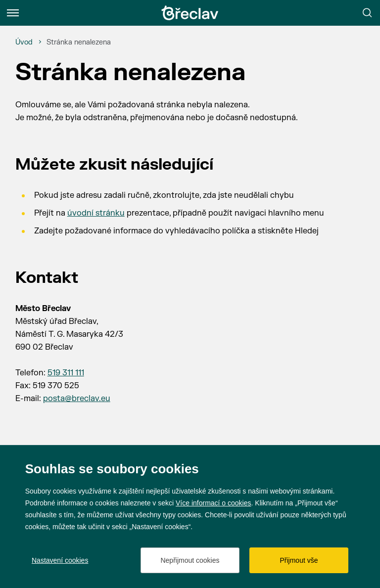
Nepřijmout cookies (190, 560)
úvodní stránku (96, 213)
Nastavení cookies (60, 560)
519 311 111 (66, 373)
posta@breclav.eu (77, 399)
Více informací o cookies (214, 503)
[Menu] (13, 13)
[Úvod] (24, 43)
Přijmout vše (299, 560)
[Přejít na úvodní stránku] (190, 13)
